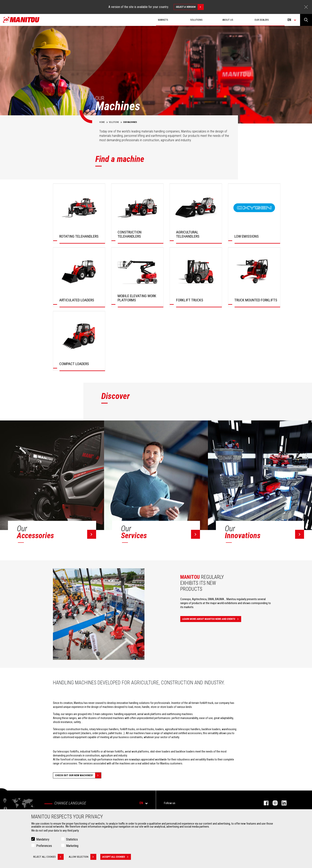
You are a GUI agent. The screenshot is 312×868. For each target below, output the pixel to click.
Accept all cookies (117, 857)
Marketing (72, 846)
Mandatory (43, 839)
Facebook (264, 803)
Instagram (273, 803)
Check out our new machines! (78, 775)
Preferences (44, 846)
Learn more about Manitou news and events (212, 619)
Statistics (72, 839)
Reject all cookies (48, 857)
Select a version (190, 7)
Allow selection (82, 857)
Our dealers (262, 20)
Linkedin (282, 803)
